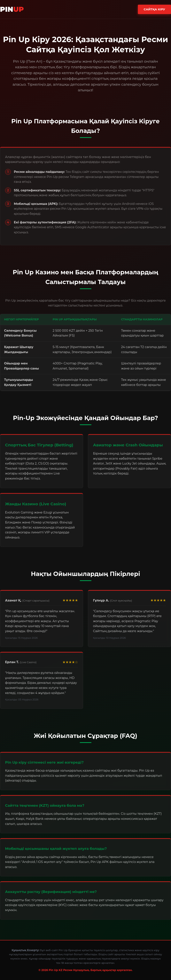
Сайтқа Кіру (154, 9)
